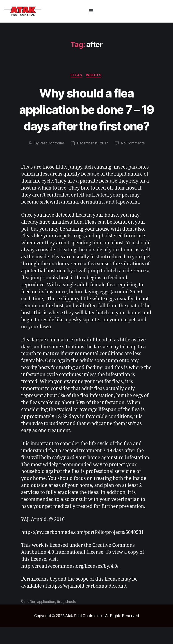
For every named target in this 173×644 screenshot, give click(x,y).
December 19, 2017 (92, 160)
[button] (91, 11)
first (61, 619)
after (31, 619)
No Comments (134, 160)
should (71, 619)
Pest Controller (51, 160)
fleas (76, 76)
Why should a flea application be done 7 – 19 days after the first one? (87, 118)
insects (94, 76)
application (46, 619)
